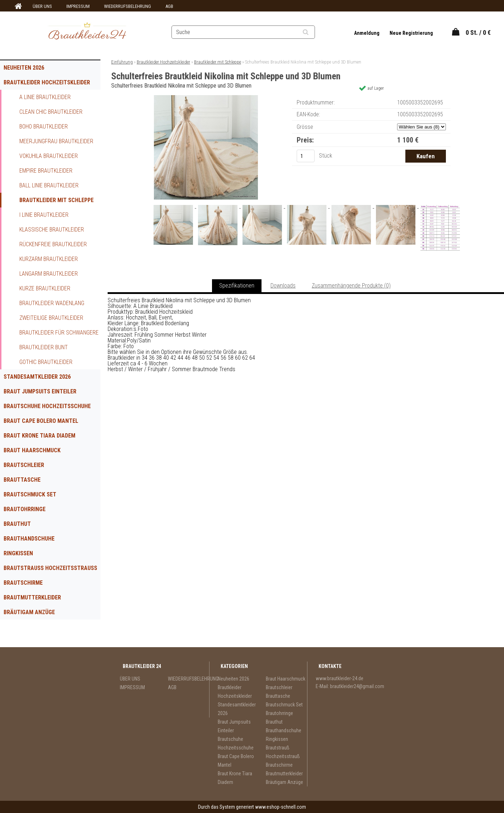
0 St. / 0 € (478, 32)
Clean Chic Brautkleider (51, 112)
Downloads (283, 286)
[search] (314, 32)
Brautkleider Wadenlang (52, 303)
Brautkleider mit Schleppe (56, 200)
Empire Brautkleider (46, 171)
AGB (169, 6)
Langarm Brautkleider (49, 274)
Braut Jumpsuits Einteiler (40, 391)
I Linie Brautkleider (44, 215)
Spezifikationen (237, 286)
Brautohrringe (25, 509)
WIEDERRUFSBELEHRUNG (128, 6)
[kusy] (306, 156)
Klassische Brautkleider (52, 230)
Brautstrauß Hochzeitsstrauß (50, 568)
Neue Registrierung (411, 33)
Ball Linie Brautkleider (49, 185)
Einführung (122, 62)
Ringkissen (18, 553)
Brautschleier (24, 465)
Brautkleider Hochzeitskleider (47, 82)
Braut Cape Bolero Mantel (41, 421)
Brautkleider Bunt (44, 347)
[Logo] (87, 32)
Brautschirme (23, 583)
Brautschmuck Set (30, 494)
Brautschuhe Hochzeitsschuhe (47, 406)
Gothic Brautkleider (46, 362)
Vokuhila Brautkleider (49, 156)
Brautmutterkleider (32, 597)
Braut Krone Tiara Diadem (39, 436)
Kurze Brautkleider (45, 288)
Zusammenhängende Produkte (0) (351, 286)
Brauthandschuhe (29, 539)
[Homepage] (17, 6)
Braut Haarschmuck (32, 450)
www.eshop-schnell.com (281, 807)
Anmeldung (367, 33)
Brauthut (17, 524)
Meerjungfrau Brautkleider (56, 141)
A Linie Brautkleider (45, 97)
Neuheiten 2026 (24, 68)
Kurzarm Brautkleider (49, 259)
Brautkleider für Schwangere (59, 333)
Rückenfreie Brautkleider (53, 244)
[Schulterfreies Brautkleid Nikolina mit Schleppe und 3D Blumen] (206, 98)
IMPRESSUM (78, 6)
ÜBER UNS (42, 6)
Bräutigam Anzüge (29, 612)
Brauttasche (22, 480)
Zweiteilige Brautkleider (51, 318)
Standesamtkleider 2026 (37, 377)
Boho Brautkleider (44, 127)
